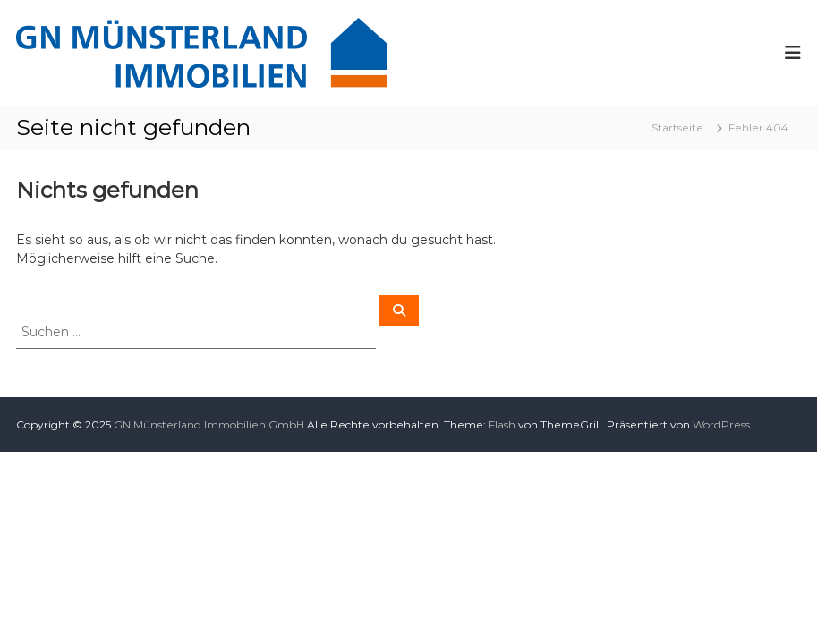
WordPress (721, 424)
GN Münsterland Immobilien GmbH (209, 424)
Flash (502, 424)
